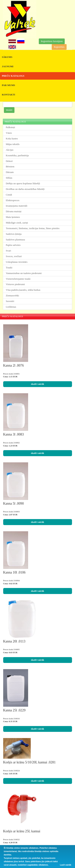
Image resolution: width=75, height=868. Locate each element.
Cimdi (9, 195)
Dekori (9, 161)
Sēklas (9, 178)
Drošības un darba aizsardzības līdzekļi (25, 189)
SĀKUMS (7, 57)
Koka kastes (12, 139)
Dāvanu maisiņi (14, 211)
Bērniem (10, 166)
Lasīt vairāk (66, 865)
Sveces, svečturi (14, 256)
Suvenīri (10, 301)
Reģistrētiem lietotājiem (52, 41)
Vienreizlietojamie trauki (18, 279)
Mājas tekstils (13, 144)
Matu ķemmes (13, 217)
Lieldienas (11, 307)
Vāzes (9, 133)
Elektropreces (13, 200)
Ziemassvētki (12, 295)
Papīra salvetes (13, 245)
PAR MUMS (8, 85)
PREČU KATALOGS (13, 76)
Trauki (9, 268)
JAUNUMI (8, 66)
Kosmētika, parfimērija (17, 155)
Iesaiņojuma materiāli (17, 206)
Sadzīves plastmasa (15, 240)
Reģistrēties (59, 47)
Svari (8, 251)
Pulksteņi (10, 127)
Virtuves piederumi (15, 284)
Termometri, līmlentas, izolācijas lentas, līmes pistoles (33, 228)
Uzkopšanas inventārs (17, 262)
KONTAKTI (9, 95)
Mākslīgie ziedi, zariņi (17, 223)
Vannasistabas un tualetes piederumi (24, 273)
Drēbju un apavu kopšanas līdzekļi (23, 183)
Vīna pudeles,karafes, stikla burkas (23, 290)
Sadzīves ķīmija (14, 234)
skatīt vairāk (37, 384)
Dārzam (10, 172)
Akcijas (10, 150)
